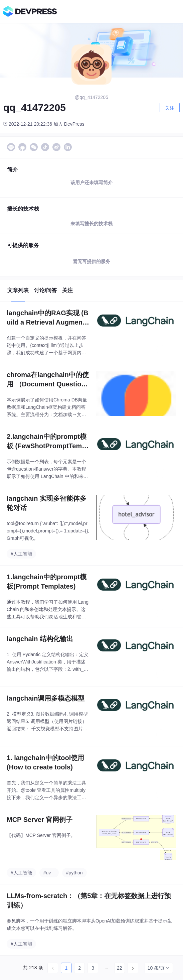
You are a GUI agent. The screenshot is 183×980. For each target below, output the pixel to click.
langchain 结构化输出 (40, 639)
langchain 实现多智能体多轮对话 (47, 503)
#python (74, 873)
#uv (47, 873)
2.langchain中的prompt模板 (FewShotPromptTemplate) (47, 442)
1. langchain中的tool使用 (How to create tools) (45, 762)
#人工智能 (21, 554)
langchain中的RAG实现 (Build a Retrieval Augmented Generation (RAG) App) (48, 318)
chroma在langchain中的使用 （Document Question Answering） (48, 380)
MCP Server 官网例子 (40, 820)
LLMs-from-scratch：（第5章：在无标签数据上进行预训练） (89, 900)
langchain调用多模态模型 (46, 698)
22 (120, 968)
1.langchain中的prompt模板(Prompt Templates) (47, 582)
